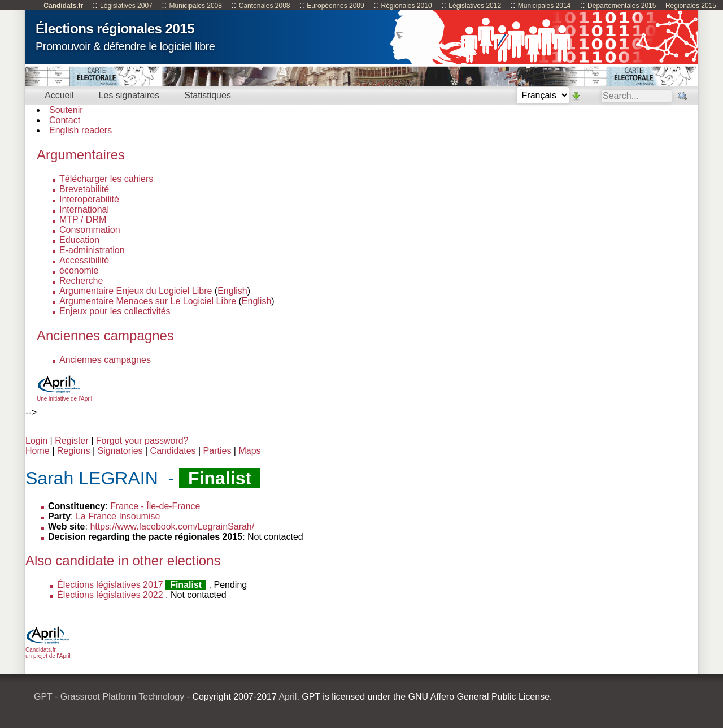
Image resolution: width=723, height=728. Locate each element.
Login (36, 441)
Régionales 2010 (406, 6)
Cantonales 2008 (265, 6)
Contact (65, 120)
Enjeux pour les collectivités (115, 311)
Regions (74, 451)
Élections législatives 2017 (110, 585)
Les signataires (129, 95)
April (288, 697)
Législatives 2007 (126, 6)
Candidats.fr (63, 6)
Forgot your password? (142, 441)
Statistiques (208, 95)
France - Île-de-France (155, 506)
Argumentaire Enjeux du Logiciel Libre (136, 291)
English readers (80, 130)
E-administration (92, 250)
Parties (217, 451)
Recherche (81, 281)
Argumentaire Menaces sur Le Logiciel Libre (148, 301)
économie (79, 270)
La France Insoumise (118, 516)
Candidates (173, 451)
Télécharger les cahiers (106, 179)
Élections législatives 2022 (110, 595)
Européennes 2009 (335, 6)
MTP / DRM (83, 220)
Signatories (120, 451)
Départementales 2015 (622, 6)
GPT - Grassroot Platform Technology (109, 697)
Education (79, 240)
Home (38, 451)
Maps (249, 451)
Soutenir (66, 110)
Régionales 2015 (691, 6)
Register (72, 441)
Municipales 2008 (196, 6)
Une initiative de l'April (64, 396)
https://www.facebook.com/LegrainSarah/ (172, 526)
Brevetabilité (84, 189)
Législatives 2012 (475, 6)
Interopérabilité (89, 199)
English (232, 291)
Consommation (90, 230)
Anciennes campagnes (105, 360)
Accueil (59, 95)
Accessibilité (84, 260)
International (84, 209)
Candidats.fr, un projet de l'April (48, 650)
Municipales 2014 (544, 6)
